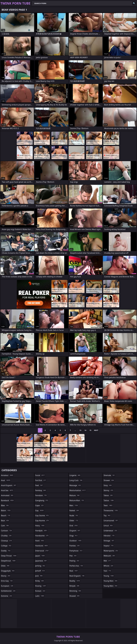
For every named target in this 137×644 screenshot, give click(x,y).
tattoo (109, 500)
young (109, 576)
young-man (111, 581)
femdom (41, 495)
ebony (6, 576)
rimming (76, 591)
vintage (109, 541)
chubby (6, 536)
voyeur (109, 546)
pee (73, 556)
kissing (41, 586)
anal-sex (7, 490)
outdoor (76, 541)
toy (107, 516)
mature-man (77, 500)
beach (6, 516)
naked (74, 510)
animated (7, 495)
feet (39, 485)
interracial (42, 551)
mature (75, 495)
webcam (109, 556)
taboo (108, 495)
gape (40, 505)
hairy (40, 526)
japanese (41, 561)
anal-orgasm (9, 485)
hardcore (42, 546)
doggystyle (8, 571)
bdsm (6, 510)
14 (85, 430)
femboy (41, 490)
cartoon (7, 531)
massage (75, 485)
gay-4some (42, 521)
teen (108, 505)
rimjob (75, 586)
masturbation (78, 490)
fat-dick (41, 480)
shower (109, 480)
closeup (7, 541)
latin (40, 596)
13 (80, 430)
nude (74, 516)
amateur (7, 475)
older (74, 521)
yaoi (108, 571)
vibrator (109, 536)
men (74, 505)
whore (109, 566)
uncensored (111, 521)
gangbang (42, 500)
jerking (40, 566)
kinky (40, 581)
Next (96, 430)
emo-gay (7, 581)
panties (75, 546)
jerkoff (40, 571)
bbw (5, 505)
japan (40, 556)
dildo (5, 566)
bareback (8, 500)
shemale (109, 475)
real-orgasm (77, 576)
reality (75, 581)
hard (40, 541)
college (6, 546)
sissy (108, 485)
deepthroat (8, 561)
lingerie (75, 475)
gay (40, 510)
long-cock (76, 480)
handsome (42, 536)
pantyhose (76, 551)
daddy (6, 551)
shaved (75, 596)
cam (5, 526)
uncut (108, 526)
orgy (74, 536)
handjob (41, 531)
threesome (111, 510)
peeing (75, 561)
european (7, 586)
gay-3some (42, 516)
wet (107, 561)
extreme (7, 596)
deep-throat (9, 556)
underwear (111, 531)
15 (90, 430)
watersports (111, 551)
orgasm (75, 531)
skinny (109, 490)
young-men (111, 586)
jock (39, 576)
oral (74, 526)
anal (6, 480)
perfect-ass (76, 566)
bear (5, 521)
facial (40, 475)
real (74, 571)
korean (40, 591)
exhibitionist (8, 591)
